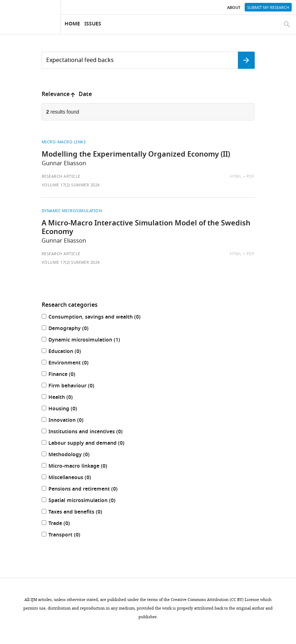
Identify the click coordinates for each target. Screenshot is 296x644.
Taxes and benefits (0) (79, 513)
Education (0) (69, 352)
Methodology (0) (73, 455)
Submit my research (268, 8)
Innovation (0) (70, 421)
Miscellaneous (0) (74, 478)
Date (85, 95)
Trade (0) (63, 524)
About (234, 8)
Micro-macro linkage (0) (82, 467)
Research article (61, 176)
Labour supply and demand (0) (90, 444)
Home (72, 24)
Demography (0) (72, 329)
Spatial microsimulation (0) (86, 501)
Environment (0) (72, 364)
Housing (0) (67, 409)
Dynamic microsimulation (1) (88, 341)
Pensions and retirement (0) (87, 490)
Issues (93, 24)
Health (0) (65, 398)
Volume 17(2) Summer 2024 (71, 185)
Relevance (56, 95)
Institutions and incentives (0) (90, 432)
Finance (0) (66, 375)
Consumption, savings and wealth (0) (98, 318)
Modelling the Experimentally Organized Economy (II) (136, 155)
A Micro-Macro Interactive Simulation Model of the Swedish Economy (146, 228)
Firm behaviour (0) (75, 387)
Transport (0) (68, 536)
